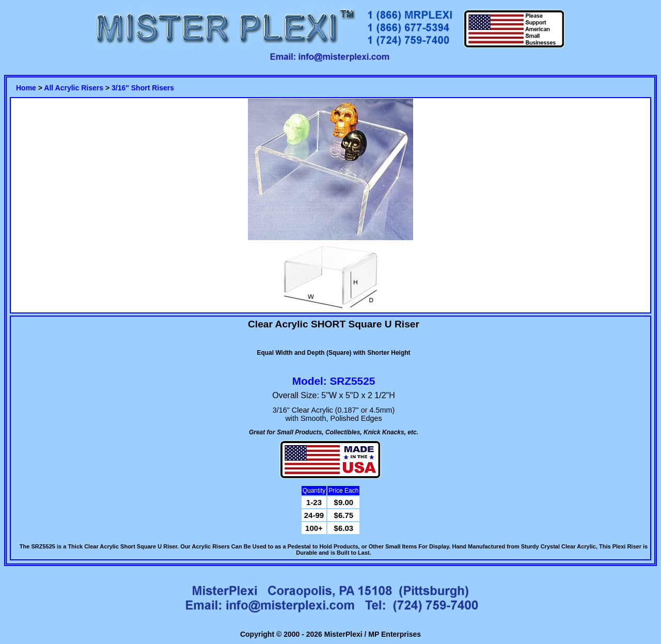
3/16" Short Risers (143, 88)
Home (26, 88)
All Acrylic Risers (74, 88)
